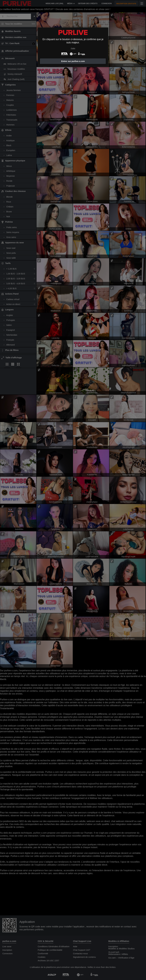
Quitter (73, 48)
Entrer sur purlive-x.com (73, 61)
